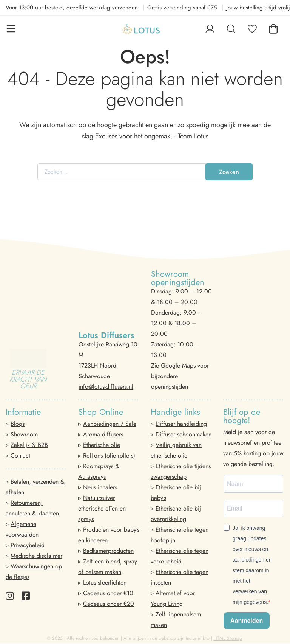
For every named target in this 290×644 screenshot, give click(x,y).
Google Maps (178, 365)
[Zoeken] (231, 29)
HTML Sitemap (228, 638)
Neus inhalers (100, 487)
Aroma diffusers (103, 434)
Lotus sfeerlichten (105, 583)
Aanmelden (247, 621)
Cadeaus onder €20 (109, 604)
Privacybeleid (28, 545)
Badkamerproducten (108, 551)
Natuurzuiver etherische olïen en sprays (102, 508)
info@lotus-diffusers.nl (106, 387)
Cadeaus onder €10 (108, 593)
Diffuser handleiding (181, 424)
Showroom (24, 434)
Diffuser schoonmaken (184, 434)
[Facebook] (26, 596)
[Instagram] (10, 596)
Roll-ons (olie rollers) (109, 455)
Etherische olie (102, 445)
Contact (20, 455)
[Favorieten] (252, 29)
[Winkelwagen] (273, 29)
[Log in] (210, 29)
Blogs (18, 424)
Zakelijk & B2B (29, 445)
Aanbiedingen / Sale (110, 424)
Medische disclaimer (36, 556)
